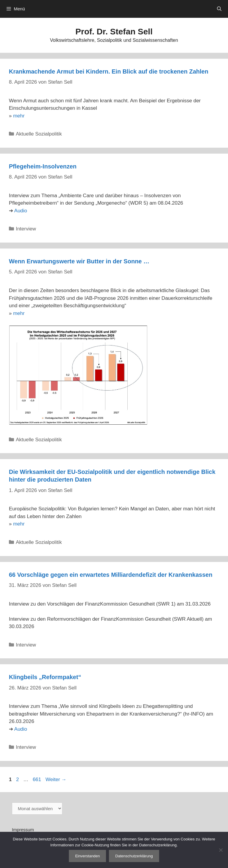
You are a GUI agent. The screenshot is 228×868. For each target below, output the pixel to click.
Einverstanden (87, 856)
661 (37, 779)
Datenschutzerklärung (134, 856)
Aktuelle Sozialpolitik (39, 134)
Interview (26, 229)
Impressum (23, 830)
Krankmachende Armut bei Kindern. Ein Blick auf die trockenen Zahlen (109, 71)
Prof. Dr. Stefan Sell (114, 32)
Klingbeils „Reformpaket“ (45, 677)
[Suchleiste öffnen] (219, 9)
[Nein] (221, 850)
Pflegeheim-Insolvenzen (43, 166)
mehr (19, 116)
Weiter (56, 779)
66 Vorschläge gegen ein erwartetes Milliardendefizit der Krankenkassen (111, 575)
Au (17, 211)
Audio (21, 729)
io (25, 211)
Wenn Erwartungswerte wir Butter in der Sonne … (79, 261)
